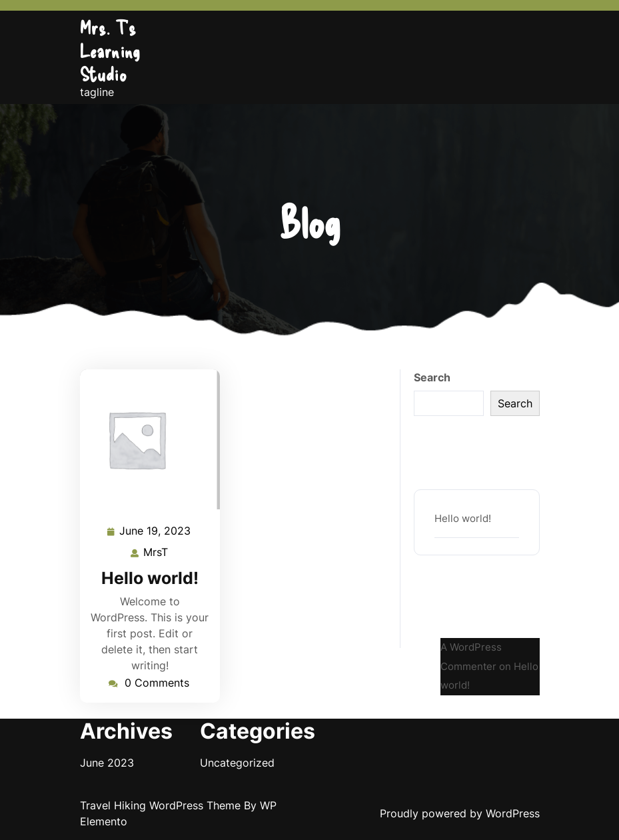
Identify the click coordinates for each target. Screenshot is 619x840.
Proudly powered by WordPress (460, 813)
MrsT (156, 551)
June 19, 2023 (156, 531)
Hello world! (150, 578)
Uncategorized (237, 763)
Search (432, 377)
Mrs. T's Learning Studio (110, 51)
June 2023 (107, 763)
